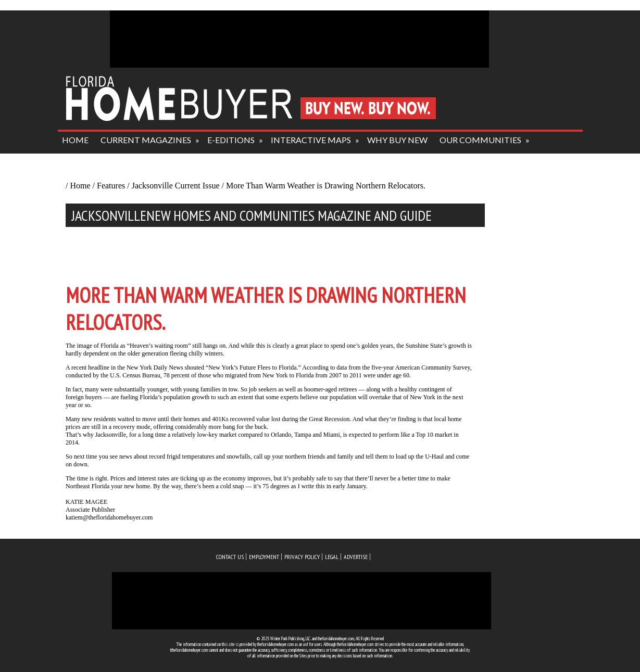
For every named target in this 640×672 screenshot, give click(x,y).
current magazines (146, 140)
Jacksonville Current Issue (176, 186)
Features (111, 186)
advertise (356, 557)
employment (264, 557)
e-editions (231, 140)
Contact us (230, 557)
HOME (75, 140)
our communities (480, 140)
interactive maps (311, 140)
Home (80, 186)
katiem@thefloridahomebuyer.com (109, 517)
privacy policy (302, 557)
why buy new (397, 140)
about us (83, 161)
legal (332, 557)
